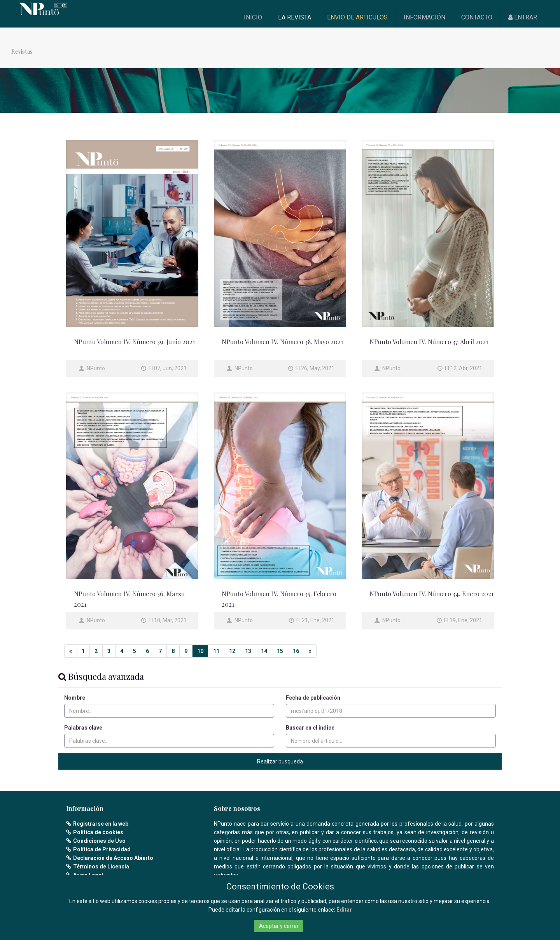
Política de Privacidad (102, 849)
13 (248, 651)
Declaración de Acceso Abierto (113, 858)
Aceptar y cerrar (279, 926)
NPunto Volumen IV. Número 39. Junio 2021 (134, 342)
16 (296, 651)
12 (232, 651)
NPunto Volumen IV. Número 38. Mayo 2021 (282, 342)
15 (280, 651)
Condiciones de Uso (99, 841)
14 (264, 651)
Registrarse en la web (101, 824)
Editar (344, 910)
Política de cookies (98, 832)
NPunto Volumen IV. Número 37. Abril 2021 (429, 342)
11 (216, 651)
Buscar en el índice (310, 728)
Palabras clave (83, 728)
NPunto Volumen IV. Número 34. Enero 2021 (431, 594)
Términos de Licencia (101, 866)
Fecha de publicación (313, 698)
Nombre (75, 698)
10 (200, 651)
